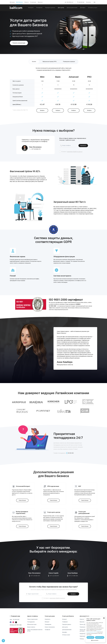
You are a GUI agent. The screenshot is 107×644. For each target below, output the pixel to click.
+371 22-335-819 (53, 576)
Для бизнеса (19, 2)
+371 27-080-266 (73, 576)
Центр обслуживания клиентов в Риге (33, 629)
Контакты (89, 2)
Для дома (12, 2)
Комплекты (48, 618)
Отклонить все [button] (100, 637)
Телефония (39, 8)
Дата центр (61, 8)
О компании (33, 2)
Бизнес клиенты (31, 626)
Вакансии (40, 2)
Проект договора (84, 623)
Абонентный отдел (32, 623)
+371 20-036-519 (35, 149)
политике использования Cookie (93, 631)
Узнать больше (22, 501)
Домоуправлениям (72, 8)
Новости (26, 2)
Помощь (82, 639)
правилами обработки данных (75, 152)
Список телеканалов (50, 626)
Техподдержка (31, 620)
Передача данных (50, 8)
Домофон (83, 8)
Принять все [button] (90, 637)
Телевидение (48, 623)
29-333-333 (70, 453)
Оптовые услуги (93, 8)
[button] (95, 640)
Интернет (31, 8)
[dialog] (95, 629)
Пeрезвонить (83, 146)
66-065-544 (81, 2)
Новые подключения (33, 618)
